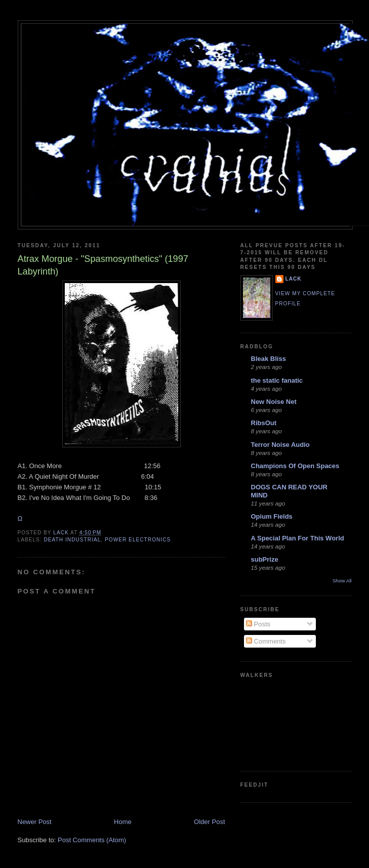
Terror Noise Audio (280, 445)
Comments (266, 641)
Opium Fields (272, 516)
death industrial (73, 540)
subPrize (265, 559)
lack (294, 279)
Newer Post (35, 822)
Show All (342, 581)
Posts (258, 624)
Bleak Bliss (269, 359)
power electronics (138, 540)
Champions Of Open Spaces (295, 466)
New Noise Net (274, 402)
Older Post (209, 822)
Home (123, 822)
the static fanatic (277, 380)
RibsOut (264, 423)
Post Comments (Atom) (92, 840)
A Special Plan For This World (298, 538)
